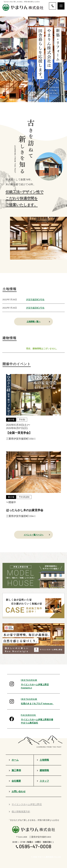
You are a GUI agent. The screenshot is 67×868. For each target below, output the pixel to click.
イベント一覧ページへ (34, 535)
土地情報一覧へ (33, 321)
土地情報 (44, 760)
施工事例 (16, 770)
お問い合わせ (19, 792)
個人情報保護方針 (21, 812)
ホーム (15, 760)
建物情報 (44, 770)
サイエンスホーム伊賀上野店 (27, 804)
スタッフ (44, 781)
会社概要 (16, 781)
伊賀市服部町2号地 (35, 308)
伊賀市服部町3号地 (35, 299)
